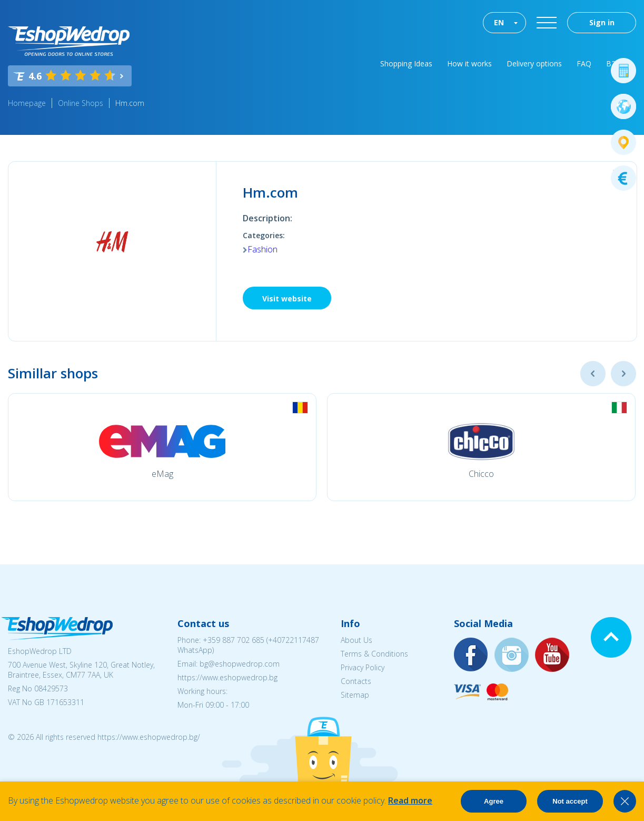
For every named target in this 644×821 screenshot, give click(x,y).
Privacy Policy (363, 667)
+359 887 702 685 (234, 640)
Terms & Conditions (374, 654)
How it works (469, 63)
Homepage (27, 103)
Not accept (570, 801)
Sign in (602, 22)
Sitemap (355, 695)
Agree (494, 801)
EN (499, 22)
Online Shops (81, 103)
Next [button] (623, 374)
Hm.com (130, 103)
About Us (356, 640)
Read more (410, 800)
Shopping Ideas (406, 63)
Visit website (287, 299)
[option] (162, 447)
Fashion (262, 249)
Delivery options (534, 63)
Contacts (356, 681)
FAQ (584, 63)
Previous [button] (593, 374)
